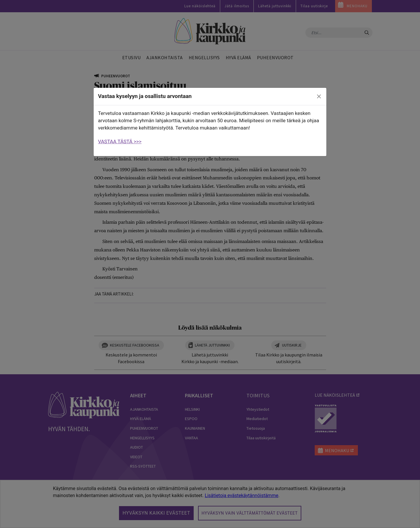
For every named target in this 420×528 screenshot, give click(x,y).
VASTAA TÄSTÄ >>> (120, 141)
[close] (319, 97)
